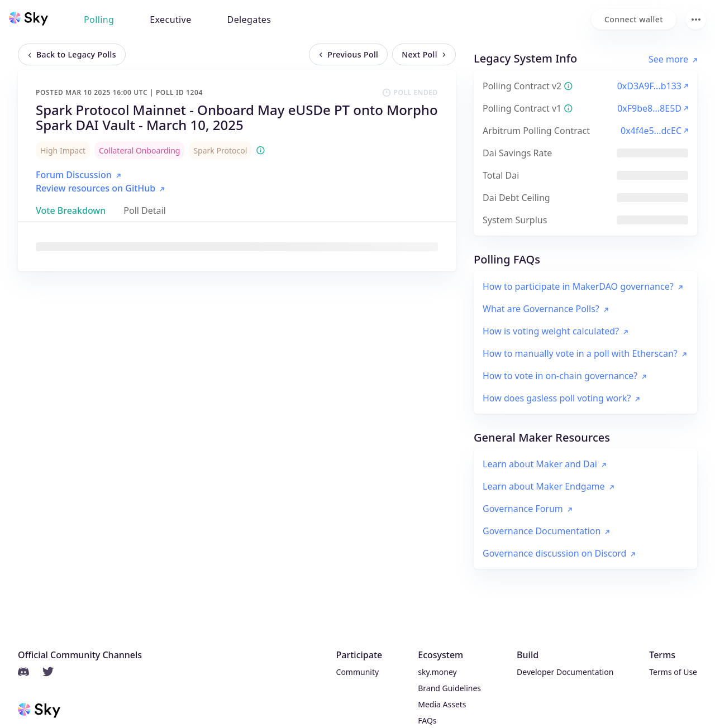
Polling (99, 20)
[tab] (71, 210)
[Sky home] (28, 18)
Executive (170, 20)
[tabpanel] (237, 247)
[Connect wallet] (634, 19)
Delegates (249, 20)
